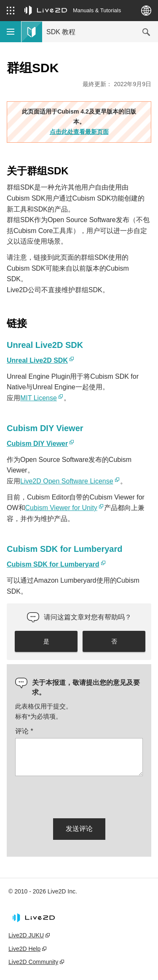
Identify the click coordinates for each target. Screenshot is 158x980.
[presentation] (79, 795)
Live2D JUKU (26, 935)
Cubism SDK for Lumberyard (53, 564)
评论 (24, 731)
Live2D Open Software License (67, 481)
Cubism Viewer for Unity (61, 508)
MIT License (39, 398)
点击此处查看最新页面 (79, 132)
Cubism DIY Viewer (37, 444)
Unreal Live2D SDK (37, 360)
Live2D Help (24, 949)
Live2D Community (33, 962)
